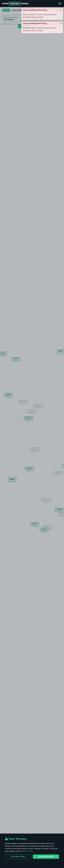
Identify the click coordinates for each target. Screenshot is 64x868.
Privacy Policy (27, 851)
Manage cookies (18, 857)
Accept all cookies (46, 857)
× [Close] (61, 10)
